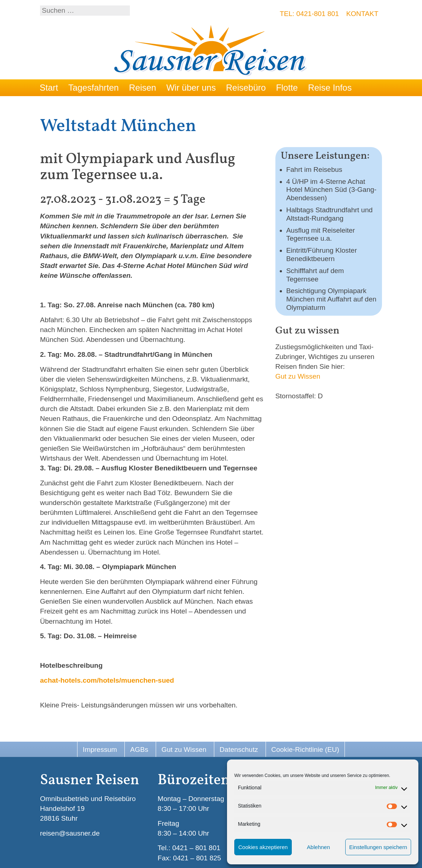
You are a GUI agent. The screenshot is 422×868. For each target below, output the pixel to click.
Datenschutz (239, 749)
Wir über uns (191, 88)
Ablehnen (319, 847)
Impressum (100, 749)
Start (49, 88)
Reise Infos (330, 88)
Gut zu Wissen (298, 376)
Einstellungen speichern (378, 847)
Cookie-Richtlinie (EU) (305, 749)
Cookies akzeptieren (263, 847)
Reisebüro (246, 88)
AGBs (139, 749)
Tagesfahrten (94, 88)
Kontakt (362, 14)
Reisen (142, 88)
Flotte (287, 88)
